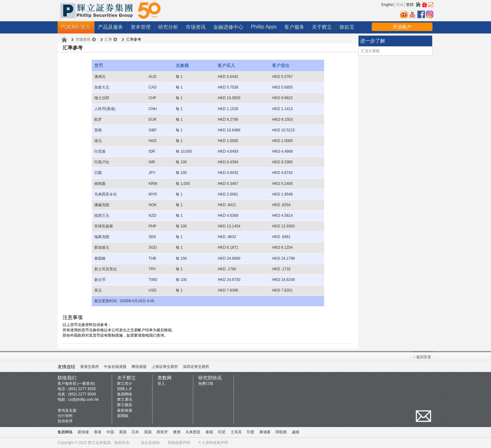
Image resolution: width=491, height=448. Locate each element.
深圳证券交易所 (196, 367)
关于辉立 (322, 27)
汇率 (108, 39)
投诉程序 (65, 421)
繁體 (410, 5)
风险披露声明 (179, 443)
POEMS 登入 (76, 27)
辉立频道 (125, 405)
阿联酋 (281, 432)
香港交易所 (90, 367)
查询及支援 (67, 410)
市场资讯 (196, 27)
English (388, 5)
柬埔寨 (265, 432)
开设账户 (402, 27)
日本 (135, 432)
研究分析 (168, 27)
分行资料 (65, 416)
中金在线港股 (115, 367)
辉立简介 (125, 384)
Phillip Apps (264, 27)
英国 (148, 432)
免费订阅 (206, 384)
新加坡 (83, 432)
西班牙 (162, 432)
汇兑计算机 (370, 51)
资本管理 (141, 27)
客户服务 (294, 27)
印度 (251, 432)
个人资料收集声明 (213, 443)
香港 (98, 432)
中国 (110, 432)
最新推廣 (125, 410)
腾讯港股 (139, 367)
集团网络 (125, 394)
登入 (161, 384)
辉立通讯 (125, 400)
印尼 (222, 432)
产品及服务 (111, 27)
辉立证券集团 (99, 443)
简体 (400, 5)
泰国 (209, 432)
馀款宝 (347, 27)
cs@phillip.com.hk (83, 400)
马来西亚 (193, 432)
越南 (296, 432)
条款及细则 (150, 443)
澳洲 (177, 432)
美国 (123, 432)
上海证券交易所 (165, 367)
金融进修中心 (228, 27)
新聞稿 (123, 416)
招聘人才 (125, 389)
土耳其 (236, 432)
